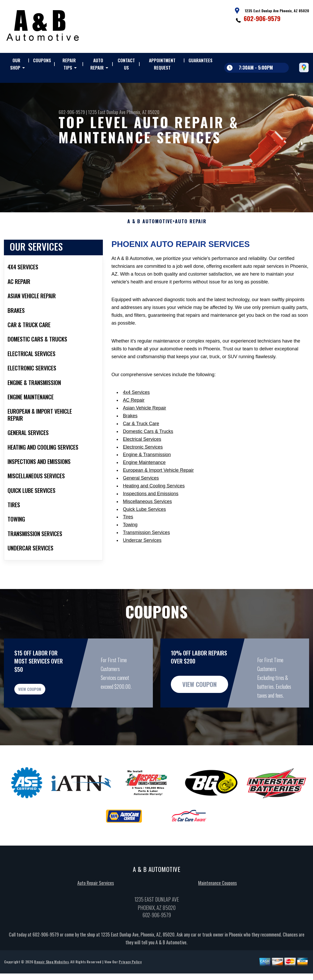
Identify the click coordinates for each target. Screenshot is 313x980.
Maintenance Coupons (217, 895)
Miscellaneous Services (147, 506)
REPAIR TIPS (69, 64)
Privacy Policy (130, 973)
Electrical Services (142, 444)
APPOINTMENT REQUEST (162, 64)
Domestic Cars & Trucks (148, 437)
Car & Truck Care (141, 429)
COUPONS (42, 60)
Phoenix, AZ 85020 (143, 112)
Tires (128, 522)
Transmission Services (146, 538)
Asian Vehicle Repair (145, 413)
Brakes (130, 421)
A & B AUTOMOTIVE (150, 226)
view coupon (43, 697)
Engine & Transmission (147, 460)
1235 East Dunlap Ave (107, 112)
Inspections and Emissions (151, 499)
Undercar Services (142, 545)
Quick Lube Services (144, 514)
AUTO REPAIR (97, 64)
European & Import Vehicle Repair (158, 475)
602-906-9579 (262, 18)
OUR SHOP (15, 64)
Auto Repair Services (96, 895)
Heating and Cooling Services (154, 491)
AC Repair (134, 405)
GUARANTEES (201, 60)
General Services (141, 483)
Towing (130, 530)
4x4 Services (136, 398)
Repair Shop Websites (51, 973)
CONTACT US (126, 64)
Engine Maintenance (144, 468)
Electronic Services (143, 452)
